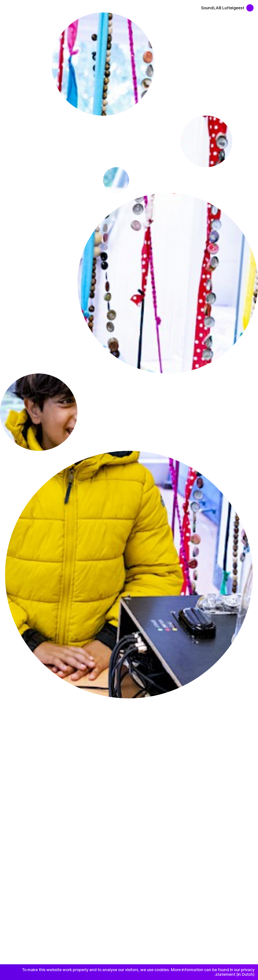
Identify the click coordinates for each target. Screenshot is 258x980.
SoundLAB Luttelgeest (223, 8)
